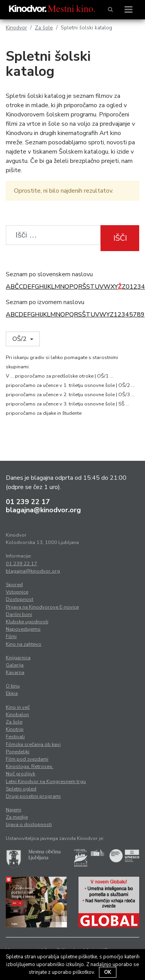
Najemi (14, 810)
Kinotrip (15, 729)
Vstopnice (17, 592)
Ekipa (12, 693)
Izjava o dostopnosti (29, 824)
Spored (14, 585)
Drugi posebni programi (33, 796)
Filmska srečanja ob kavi (33, 744)
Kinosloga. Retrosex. (30, 766)
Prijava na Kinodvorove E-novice (42, 607)
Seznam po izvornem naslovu (45, 302)
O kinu (13, 686)
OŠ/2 (20, 339)
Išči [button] (120, 238)
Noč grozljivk (20, 774)
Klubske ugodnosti (27, 622)
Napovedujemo (23, 629)
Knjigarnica (18, 658)
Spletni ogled (21, 789)
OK (108, 972)
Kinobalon (17, 715)
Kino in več (18, 707)
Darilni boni (19, 614)
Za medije (17, 817)
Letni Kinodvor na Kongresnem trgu (46, 782)
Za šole (44, 28)
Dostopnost (20, 599)
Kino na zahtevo (24, 644)
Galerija (15, 665)
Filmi (11, 636)
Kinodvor (16, 28)
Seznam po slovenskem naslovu (49, 274)
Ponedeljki (18, 752)
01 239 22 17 (28, 502)
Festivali (15, 737)
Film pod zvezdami (27, 759)
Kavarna (15, 672)
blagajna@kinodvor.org (43, 510)
